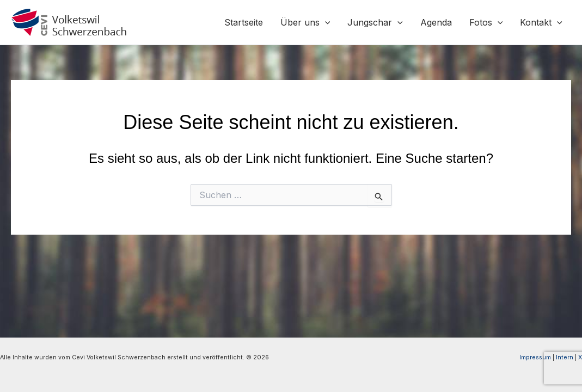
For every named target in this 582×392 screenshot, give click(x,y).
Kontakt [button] (541, 22)
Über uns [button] (305, 22)
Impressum (535, 357)
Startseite (244, 22)
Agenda (436, 22)
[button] (325, 22)
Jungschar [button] (375, 22)
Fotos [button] (486, 22)
